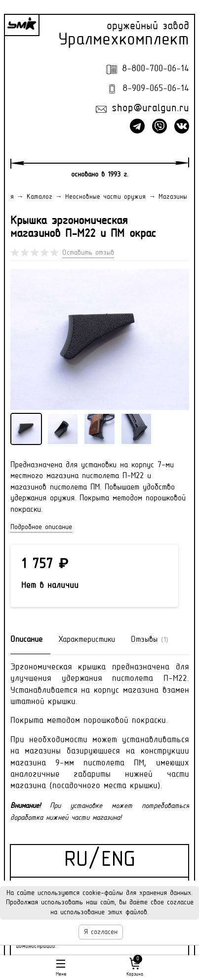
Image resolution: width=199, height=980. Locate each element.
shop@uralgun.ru (150, 109)
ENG (118, 861)
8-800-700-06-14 (156, 69)
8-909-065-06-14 (156, 89)
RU (76, 861)
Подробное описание (41, 527)
